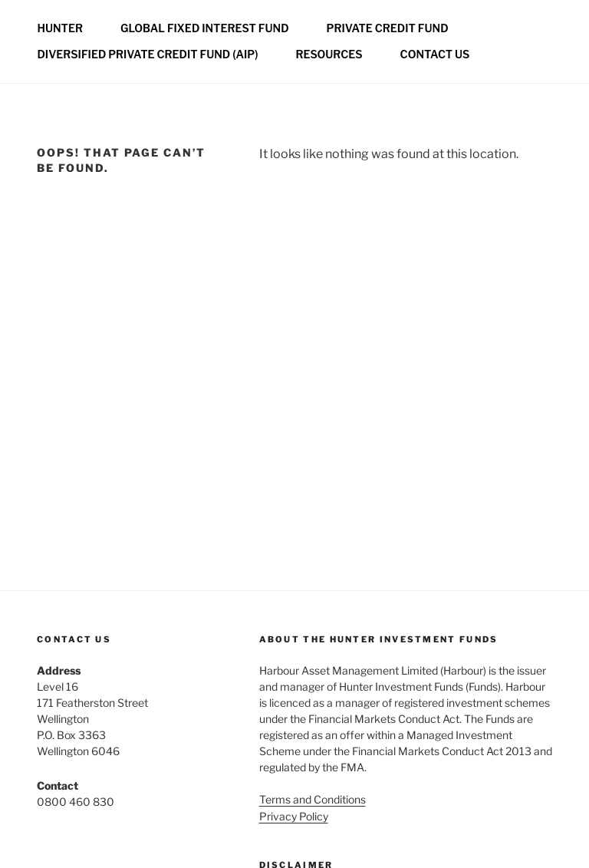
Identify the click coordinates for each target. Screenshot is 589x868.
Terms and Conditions (313, 799)
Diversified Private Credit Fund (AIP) (148, 54)
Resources (329, 54)
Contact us (435, 54)
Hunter (60, 28)
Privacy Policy (294, 816)
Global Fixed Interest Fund (205, 28)
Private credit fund (388, 28)
